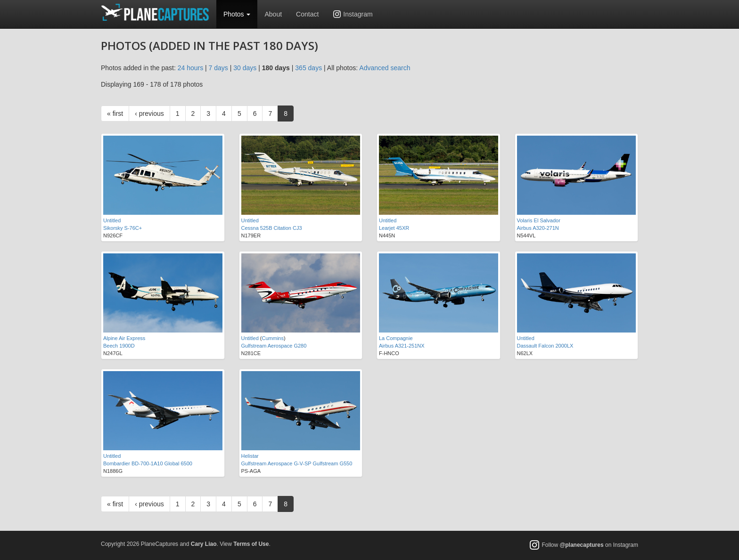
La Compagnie (396, 338)
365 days (308, 68)
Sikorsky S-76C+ (123, 228)
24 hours (190, 68)
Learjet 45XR (394, 228)
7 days (218, 68)
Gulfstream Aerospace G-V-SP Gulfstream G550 (297, 463)
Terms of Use (251, 544)
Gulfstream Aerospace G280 (274, 346)
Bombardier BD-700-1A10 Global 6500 (148, 463)
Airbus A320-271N (538, 228)
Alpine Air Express (124, 338)
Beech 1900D (119, 346)
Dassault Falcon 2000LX (545, 346)
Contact (307, 14)
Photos (237, 14)
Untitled (112, 220)
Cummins (273, 338)
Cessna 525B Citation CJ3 (272, 228)
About (273, 14)
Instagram (358, 14)
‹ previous (149, 114)
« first (115, 114)
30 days (245, 68)
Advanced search (385, 68)
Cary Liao (204, 544)
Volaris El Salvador (539, 220)
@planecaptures (582, 545)
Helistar (250, 456)
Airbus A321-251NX (402, 346)
